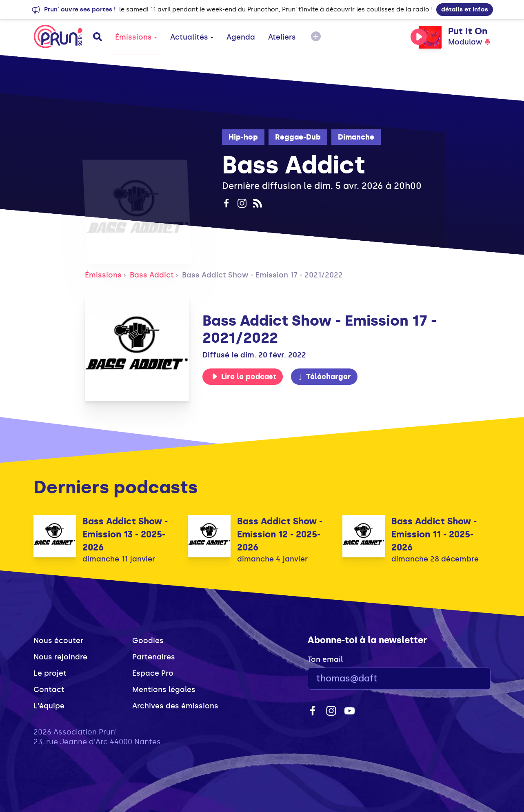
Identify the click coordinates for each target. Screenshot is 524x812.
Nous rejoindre (60, 657)
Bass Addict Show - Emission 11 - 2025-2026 (434, 534)
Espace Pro (153, 673)
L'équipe (49, 706)
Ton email (325, 659)
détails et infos (465, 9)
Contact (49, 690)
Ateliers (282, 37)
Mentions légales (164, 690)
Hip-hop (243, 137)
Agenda (241, 37)
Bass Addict (152, 275)
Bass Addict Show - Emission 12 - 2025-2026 (280, 534)
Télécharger (324, 377)
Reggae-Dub (298, 137)
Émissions (136, 37)
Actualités (192, 37)
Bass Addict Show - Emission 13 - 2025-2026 (125, 534)
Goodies (148, 641)
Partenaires (154, 657)
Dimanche (356, 137)
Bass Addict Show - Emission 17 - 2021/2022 (262, 275)
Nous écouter (58, 641)
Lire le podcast (244, 377)
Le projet (50, 673)
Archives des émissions (175, 706)
